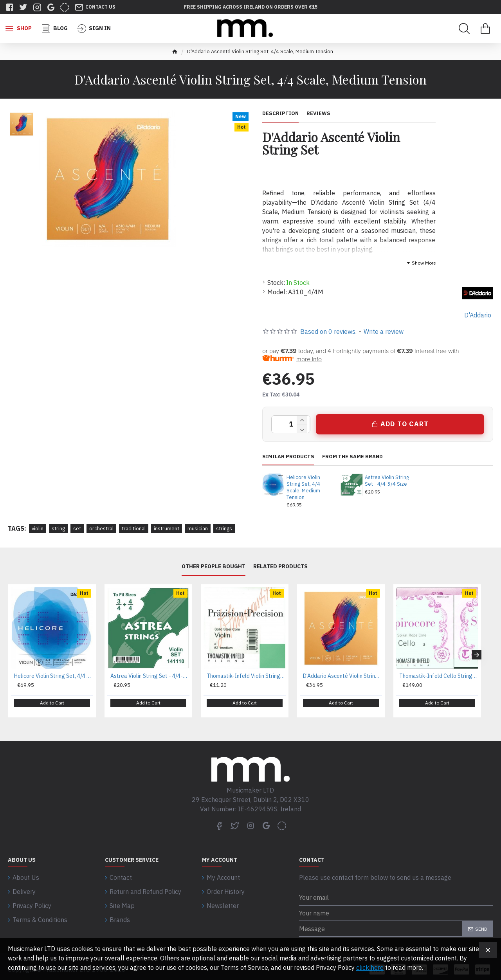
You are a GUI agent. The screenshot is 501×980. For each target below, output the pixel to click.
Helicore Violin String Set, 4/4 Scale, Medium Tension (303, 487)
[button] (477, 652)
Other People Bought (214, 567)
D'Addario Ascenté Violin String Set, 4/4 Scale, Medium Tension (342, 676)
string (58, 529)
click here (370, 967)
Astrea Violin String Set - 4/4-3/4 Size (387, 481)
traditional (134, 529)
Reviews (318, 113)
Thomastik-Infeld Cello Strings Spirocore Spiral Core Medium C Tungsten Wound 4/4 (439, 676)
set (77, 529)
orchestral (101, 529)
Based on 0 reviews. (328, 331)
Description (280, 113)
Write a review (384, 331)
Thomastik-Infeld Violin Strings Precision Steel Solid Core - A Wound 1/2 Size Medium (246, 676)
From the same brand (352, 457)
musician (198, 529)
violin (38, 529)
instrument (167, 529)
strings (224, 529)
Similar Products (288, 457)
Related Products (280, 567)
